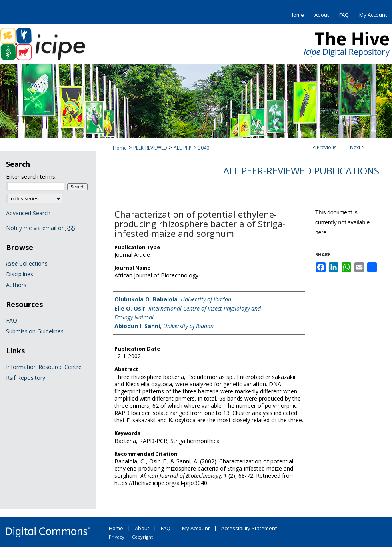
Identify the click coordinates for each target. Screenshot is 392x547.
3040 (204, 148)
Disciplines (20, 274)
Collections (27, 263)
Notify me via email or (41, 228)
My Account (196, 528)
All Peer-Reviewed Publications (301, 171)
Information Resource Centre (44, 367)
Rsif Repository (26, 378)
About (142, 528)
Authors (16, 285)
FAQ (12, 320)
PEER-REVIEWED (150, 148)
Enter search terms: (31, 177)
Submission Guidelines (35, 331)
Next (355, 147)
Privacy (117, 537)
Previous (327, 147)
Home (120, 148)
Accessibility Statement (249, 528)
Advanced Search (28, 213)
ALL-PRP (183, 148)
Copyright (142, 537)
